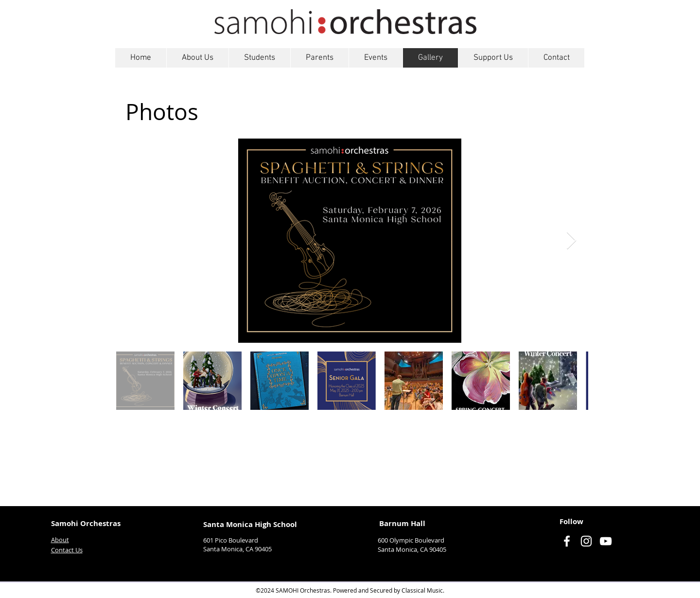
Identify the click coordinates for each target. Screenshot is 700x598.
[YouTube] (606, 541)
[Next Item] (571, 241)
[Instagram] (586, 541)
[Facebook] (567, 541)
